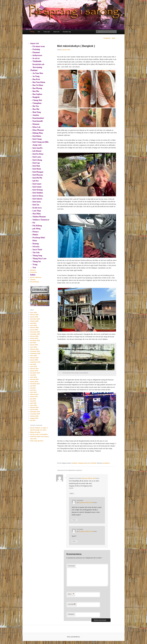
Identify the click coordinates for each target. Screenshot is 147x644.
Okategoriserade (83, 463)
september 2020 (35, 353)
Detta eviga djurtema (37, 441)
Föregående (106, 38)
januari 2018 (34, 382)
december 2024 (35, 332)
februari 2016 (34, 407)
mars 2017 (33, 392)
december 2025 (35, 319)
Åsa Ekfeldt (93, 463)
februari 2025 (34, 328)
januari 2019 (34, 371)
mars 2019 (33, 366)
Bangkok (75, 463)
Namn (71, 594)
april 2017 (33, 390)
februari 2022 (34, 349)
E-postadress (72, 604)
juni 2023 (33, 343)
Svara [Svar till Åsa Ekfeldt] (75, 520)
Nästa (114, 38)
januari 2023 (34, 345)
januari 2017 (34, 397)
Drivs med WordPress (74, 637)
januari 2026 (34, 317)
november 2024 (35, 334)
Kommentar (71, 566)
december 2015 (35, 412)
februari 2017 (34, 394)
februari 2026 (34, 315)
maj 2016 (33, 401)
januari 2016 (34, 410)
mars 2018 (33, 377)
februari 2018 (34, 379)
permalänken (106, 463)
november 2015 (35, 414)
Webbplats (71, 614)
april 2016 (33, 403)
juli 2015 (33, 420)
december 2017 (35, 384)
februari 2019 (34, 369)
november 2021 (35, 351)
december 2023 (35, 340)
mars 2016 (33, 405)
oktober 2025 (34, 321)
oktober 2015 (34, 416)
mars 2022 (33, 347)
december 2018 (35, 373)
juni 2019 (33, 364)
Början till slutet (35, 432)
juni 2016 (33, 399)
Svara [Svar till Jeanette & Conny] (72, 493)
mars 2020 (33, 356)
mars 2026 (33, 313)
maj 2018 (33, 375)
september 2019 (35, 362)
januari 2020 (34, 360)
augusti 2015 (34, 418)
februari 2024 (34, 336)
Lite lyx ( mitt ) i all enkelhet (39, 434)
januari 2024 (34, 338)
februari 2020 (34, 358)
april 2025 (33, 323)
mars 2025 (33, 325)
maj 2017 (33, 388)
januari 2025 (34, 330)
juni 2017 (33, 386)
